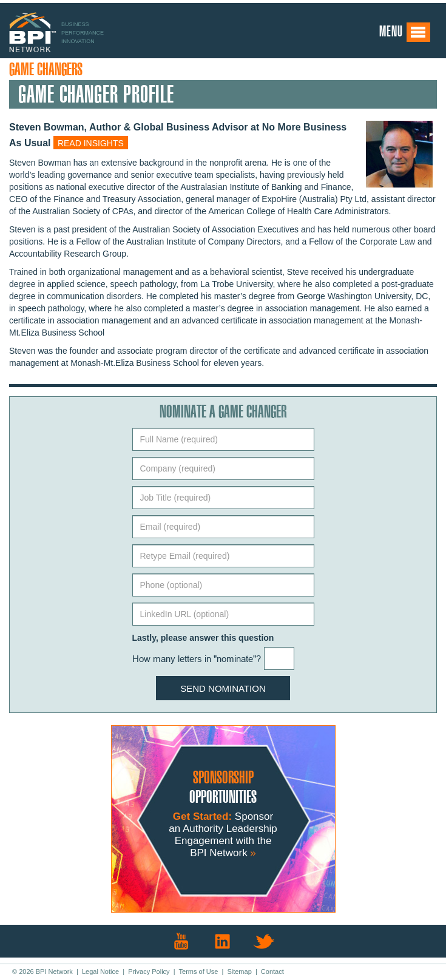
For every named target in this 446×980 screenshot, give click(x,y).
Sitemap (239, 972)
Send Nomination (223, 688)
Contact (272, 972)
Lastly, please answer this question (203, 638)
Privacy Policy (149, 972)
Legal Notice (100, 972)
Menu (405, 32)
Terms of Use (199, 972)
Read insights (91, 143)
